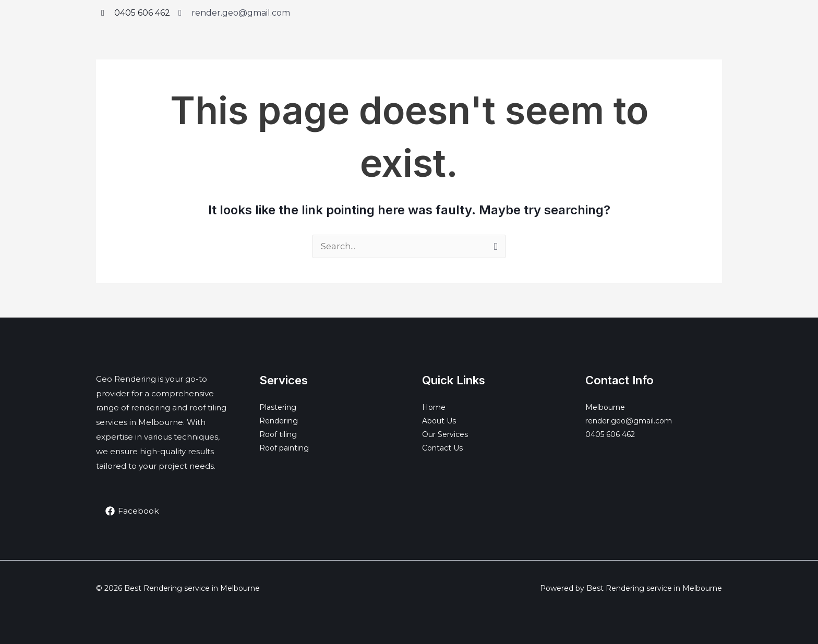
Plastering (278, 407)
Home (434, 407)
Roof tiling (278, 434)
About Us (439, 421)
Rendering (279, 421)
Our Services (445, 434)
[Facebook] (133, 511)
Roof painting (284, 448)
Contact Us (442, 448)
